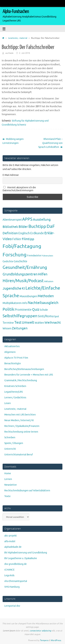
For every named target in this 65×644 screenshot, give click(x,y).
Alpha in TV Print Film (16, 358)
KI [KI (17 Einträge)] (23, 288)
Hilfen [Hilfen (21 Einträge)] (43, 274)
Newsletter (11, 485)
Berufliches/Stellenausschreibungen (24, 369)
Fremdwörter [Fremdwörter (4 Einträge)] (34, 256)
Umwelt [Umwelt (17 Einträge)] (28, 323)
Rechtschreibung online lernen (21, 432)
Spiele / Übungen (14, 443)
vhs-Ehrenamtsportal (16, 581)
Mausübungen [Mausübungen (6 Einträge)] (28, 296)
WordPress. (56, 640)
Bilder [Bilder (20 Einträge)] (23, 227)
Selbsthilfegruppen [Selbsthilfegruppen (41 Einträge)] (20, 316)
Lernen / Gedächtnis (15, 398)
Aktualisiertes (12, 346)
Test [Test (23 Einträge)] (18, 322)
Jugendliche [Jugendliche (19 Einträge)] (12, 288)
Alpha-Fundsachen (16, 11)
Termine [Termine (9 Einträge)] (8, 323)
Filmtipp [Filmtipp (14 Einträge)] (28, 239)
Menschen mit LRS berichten (20, 415)
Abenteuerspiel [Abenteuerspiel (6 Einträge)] (12, 220)
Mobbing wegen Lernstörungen (13, 141)
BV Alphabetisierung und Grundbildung (26, 553)
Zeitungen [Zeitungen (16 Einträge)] (20, 328)
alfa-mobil (10, 541)
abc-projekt (11, 536)
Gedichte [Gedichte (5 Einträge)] (8, 261)
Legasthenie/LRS (14, 392)
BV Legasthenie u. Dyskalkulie (21, 558)
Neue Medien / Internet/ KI (19, 420)
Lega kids (9, 575)
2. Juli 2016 (25, 53)
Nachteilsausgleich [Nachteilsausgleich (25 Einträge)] (43, 303)
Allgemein (10, 352)
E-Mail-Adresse (11, 175)
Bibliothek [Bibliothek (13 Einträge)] (10, 227)
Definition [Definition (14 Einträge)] (10, 233)
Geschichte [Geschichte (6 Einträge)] (20, 261)
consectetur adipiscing (40, 631)
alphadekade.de (13, 547)
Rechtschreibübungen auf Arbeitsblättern (27, 491)
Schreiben (10, 437)
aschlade (9, 53)
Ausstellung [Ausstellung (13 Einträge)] (42, 220)
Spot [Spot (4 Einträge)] (57, 316)
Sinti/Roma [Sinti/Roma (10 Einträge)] (46, 316)
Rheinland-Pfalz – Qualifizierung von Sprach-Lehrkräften (50, 143)
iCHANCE (9, 570)
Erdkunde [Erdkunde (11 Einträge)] (37, 233)
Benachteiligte (13, 363)
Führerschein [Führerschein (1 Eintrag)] (48, 256)
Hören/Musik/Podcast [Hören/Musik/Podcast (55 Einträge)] (23, 281)
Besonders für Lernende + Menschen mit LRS (29, 375)
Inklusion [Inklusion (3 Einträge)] (49, 281)
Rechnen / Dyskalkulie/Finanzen (22, 426)
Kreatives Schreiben (15, 386)
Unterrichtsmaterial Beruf (19, 455)
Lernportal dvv (12, 606)
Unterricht (10, 449)
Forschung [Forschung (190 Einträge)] (15, 255)
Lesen (8, 403)
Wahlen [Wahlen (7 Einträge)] (39, 323)
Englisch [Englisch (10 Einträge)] (24, 233)
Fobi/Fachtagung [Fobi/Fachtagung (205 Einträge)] (22, 246)
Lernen (8, 479)
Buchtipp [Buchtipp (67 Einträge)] (37, 226)
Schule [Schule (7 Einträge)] (44, 310)
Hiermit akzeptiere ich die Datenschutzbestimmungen (19, 189)
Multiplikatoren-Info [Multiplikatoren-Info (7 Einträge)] (15, 303)
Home (8, 473)
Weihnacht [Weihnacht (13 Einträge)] (53, 323)
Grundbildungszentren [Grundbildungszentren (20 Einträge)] (20, 274)
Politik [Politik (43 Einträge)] (8, 309)
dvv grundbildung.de (16, 564)
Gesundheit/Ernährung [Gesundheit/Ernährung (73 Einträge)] (25, 267)
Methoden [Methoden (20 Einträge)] (46, 296)
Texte (7, 496)
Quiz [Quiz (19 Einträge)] (36, 310)
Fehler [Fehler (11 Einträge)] (17, 239)
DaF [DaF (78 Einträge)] (51, 226)
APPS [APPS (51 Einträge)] (27, 219)
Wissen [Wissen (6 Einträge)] (7, 328)
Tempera (44, 640)
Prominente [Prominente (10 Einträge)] (23, 310)
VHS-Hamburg (12, 587)
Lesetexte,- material (18, 38)
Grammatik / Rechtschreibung (21, 380)
